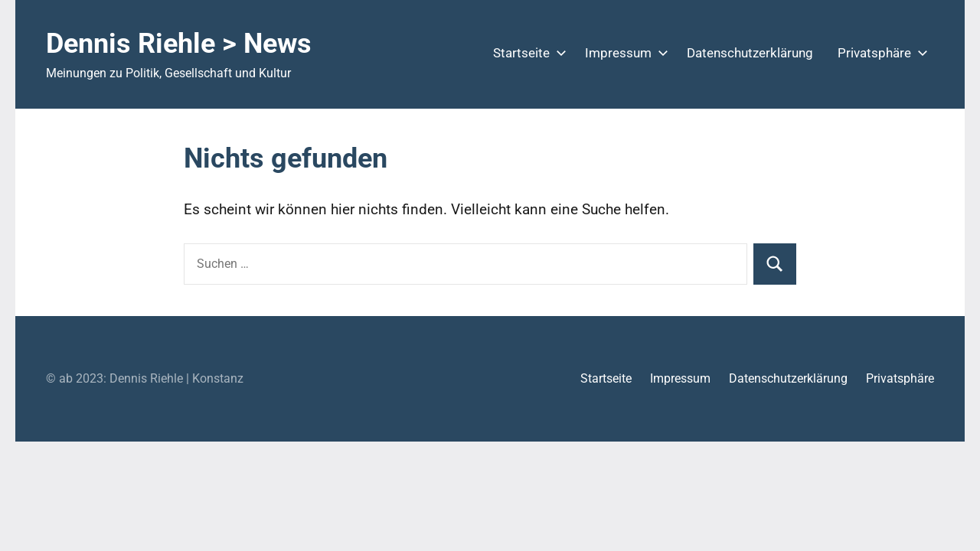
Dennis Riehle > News (179, 44)
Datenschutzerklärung (750, 53)
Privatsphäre (880, 53)
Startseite (527, 53)
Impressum (624, 53)
